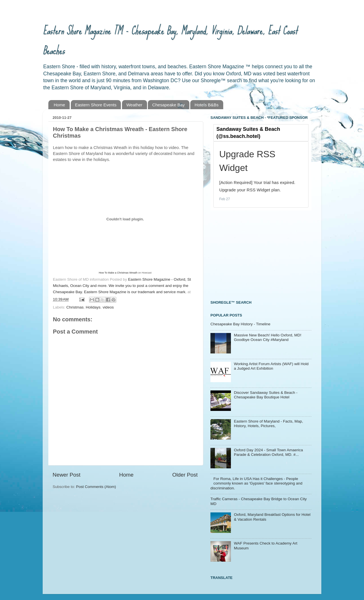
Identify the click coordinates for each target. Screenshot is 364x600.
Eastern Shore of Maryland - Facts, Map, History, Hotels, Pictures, (268, 424)
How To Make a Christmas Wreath (118, 273)
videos (108, 307)
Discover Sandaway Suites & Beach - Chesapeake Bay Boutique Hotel (266, 395)
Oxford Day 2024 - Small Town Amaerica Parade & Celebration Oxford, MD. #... (268, 452)
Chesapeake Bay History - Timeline (240, 324)
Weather (134, 105)
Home (59, 105)
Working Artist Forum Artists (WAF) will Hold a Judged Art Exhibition (271, 366)
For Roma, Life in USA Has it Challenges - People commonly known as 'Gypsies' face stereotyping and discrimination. (256, 483)
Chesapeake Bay (168, 105)
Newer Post (67, 475)
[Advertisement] (253, 255)
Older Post (185, 475)
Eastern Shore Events (96, 105)
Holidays (93, 307)
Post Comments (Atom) (96, 487)
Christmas (75, 307)
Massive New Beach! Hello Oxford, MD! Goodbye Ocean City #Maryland (267, 337)
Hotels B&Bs (206, 105)
